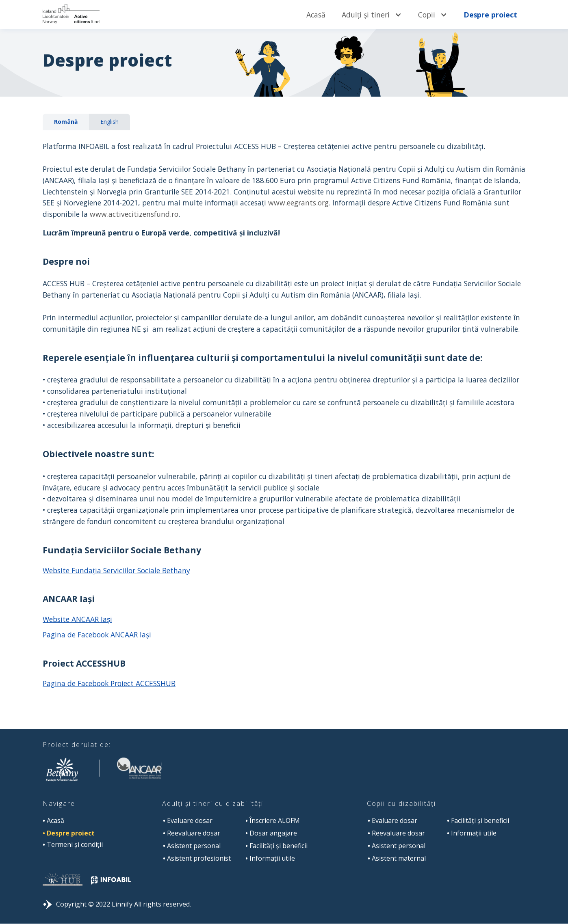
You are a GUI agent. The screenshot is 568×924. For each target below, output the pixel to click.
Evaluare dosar (188, 820)
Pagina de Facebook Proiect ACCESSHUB (109, 683)
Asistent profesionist (197, 858)
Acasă (316, 15)
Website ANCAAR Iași (77, 619)
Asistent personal (192, 846)
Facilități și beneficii (276, 846)
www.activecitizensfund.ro (134, 214)
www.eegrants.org (298, 203)
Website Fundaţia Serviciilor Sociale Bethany (116, 570)
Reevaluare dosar (192, 833)
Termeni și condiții (73, 844)
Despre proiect (490, 15)
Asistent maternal (397, 858)
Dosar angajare (271, 833)
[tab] (66, 122)
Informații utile (270, 858)
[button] (372, 15)
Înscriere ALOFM (273, 820)
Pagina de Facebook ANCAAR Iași (97, 635)
